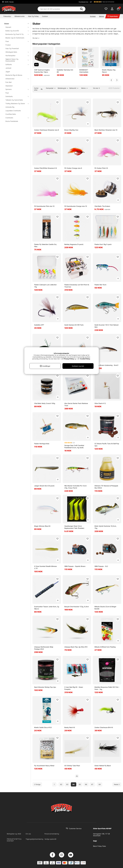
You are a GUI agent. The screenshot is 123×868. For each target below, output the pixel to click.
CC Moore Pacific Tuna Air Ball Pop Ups (107, 445)
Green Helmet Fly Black (103, 766)
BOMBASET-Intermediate (84, 71)
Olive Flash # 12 (100, 403)
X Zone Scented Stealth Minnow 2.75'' (45, 567)
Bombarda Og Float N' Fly (16, 34)
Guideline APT (39, 325)
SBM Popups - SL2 (101, 566)
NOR (9, 2)
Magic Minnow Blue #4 (42, 526)
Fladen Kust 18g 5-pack (103, 244)
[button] (105, 2)
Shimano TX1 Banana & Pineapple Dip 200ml (106, 487)
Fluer (16, 41)
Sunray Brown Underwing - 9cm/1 (106, 365)
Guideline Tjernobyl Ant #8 (65, 71)
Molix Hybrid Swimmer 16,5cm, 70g (105, 527)
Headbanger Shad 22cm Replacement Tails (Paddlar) (74, 527)
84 (100, 784)
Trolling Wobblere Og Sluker (16, 103)
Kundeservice (84, 2)
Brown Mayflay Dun (71, 130)
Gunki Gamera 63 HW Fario (74, 325)
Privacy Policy (69, 359)
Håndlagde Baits (16, 52)
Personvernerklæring (52, 834)
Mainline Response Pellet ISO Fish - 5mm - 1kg (107, 688)
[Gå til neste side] (117, 784)
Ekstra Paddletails (12, 121)
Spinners (16, 89)
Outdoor (45, 16)
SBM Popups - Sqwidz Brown (75, 566)
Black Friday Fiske (99, 846)
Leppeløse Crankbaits (13, 111)
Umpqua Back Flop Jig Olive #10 (76, 647)
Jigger (8, 72)
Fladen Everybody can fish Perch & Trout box (77, 286)
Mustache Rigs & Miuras (14, 75)
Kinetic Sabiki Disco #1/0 (43, 727)
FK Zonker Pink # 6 (101, 168)
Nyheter (93, 16)
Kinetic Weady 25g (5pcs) (109, 71)
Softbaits (16, 64)
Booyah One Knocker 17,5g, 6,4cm (77, 607)
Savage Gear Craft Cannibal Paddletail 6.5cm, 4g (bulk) (74, 446)
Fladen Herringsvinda (42, 444)
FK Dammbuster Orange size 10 (76, 206)
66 (86, 784)
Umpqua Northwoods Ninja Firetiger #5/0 (44, 648)
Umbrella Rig (10, 107)
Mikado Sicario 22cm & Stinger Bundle (105, 608)
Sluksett (16, 27)
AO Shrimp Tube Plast (72, 766)
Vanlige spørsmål (50, 839)
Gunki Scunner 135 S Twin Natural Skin (106, 326)
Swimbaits (16, 96)
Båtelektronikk (20, 16)
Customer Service (75, 828)
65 (80, 784)
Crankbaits (16, 118)
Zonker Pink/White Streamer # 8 (45, 168)
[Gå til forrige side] (37, 784)
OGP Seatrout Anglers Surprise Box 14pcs (42, 71)
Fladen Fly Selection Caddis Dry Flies (45, 245)
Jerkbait (8, 68)
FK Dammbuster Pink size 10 (44, 206)
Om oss (28, 834)
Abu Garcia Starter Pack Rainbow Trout (76, 404)
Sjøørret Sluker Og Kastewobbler (16, 60)
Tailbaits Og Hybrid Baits (14, 100)
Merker (102, 16)
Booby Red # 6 (70, 727)
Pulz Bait (9, 82)
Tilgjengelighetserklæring (34, 839)
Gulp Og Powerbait (12, 48)
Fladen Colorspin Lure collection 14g (45, 286)
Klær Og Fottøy (33, 16)
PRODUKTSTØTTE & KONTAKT (14, 840)
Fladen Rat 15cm (100, 285)
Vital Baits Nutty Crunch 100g (45, 403)
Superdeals (113, 16)
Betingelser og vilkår (14, 834)
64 (74, 784)
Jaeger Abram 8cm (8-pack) (44, 486)
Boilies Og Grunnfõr (16, 31)
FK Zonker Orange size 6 (73, 168)
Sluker (15, 24)
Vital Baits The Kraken (102, 206)
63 (67, 784)
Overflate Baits (11, 114)
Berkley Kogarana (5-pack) (74, 244)
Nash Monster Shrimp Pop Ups (45, 687)
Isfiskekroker (16, 79)
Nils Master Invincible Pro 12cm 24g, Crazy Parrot (75, 487)
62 (61, 784)
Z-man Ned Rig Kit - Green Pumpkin (74, 688)
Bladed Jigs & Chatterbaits (15, 38)
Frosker (8, 45)
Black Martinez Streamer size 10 (106, 130)
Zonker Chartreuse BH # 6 (104, 727)
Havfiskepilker (16, 56)
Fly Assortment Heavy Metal (44, 766)
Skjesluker (9, 86)
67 (92, 784)
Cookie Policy (85, 359)
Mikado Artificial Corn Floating (105, 647)
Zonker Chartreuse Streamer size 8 (47, 130)
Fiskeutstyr (7, 16)
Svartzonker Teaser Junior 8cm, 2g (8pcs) (47, 608)
